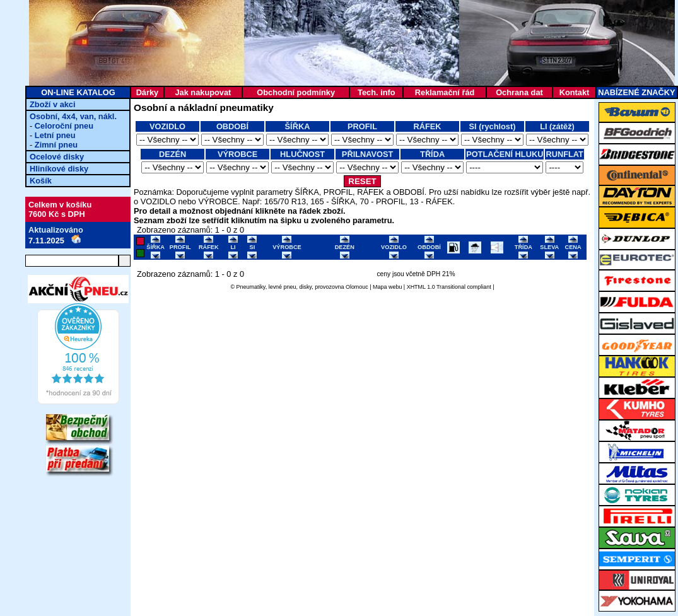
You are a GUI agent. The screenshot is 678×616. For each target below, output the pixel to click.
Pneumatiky (251, 287)
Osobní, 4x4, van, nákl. (73, 116)
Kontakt (575, 92)
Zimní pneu (56, 145)
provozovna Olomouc (342, 287)
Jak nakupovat (203, 92)
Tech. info (376, 92)
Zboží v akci (53, 104)
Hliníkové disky (59, 169)
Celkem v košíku (60, 205)
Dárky (148, 92)
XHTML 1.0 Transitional (436, 287)
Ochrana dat (519, 92)
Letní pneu (55, 135)
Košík (41, 181)
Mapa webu (387, 287)
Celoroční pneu (64, 126)
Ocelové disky (57, 157)
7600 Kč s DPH (57, 214)
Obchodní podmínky (296, 92)
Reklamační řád (445, 92)
